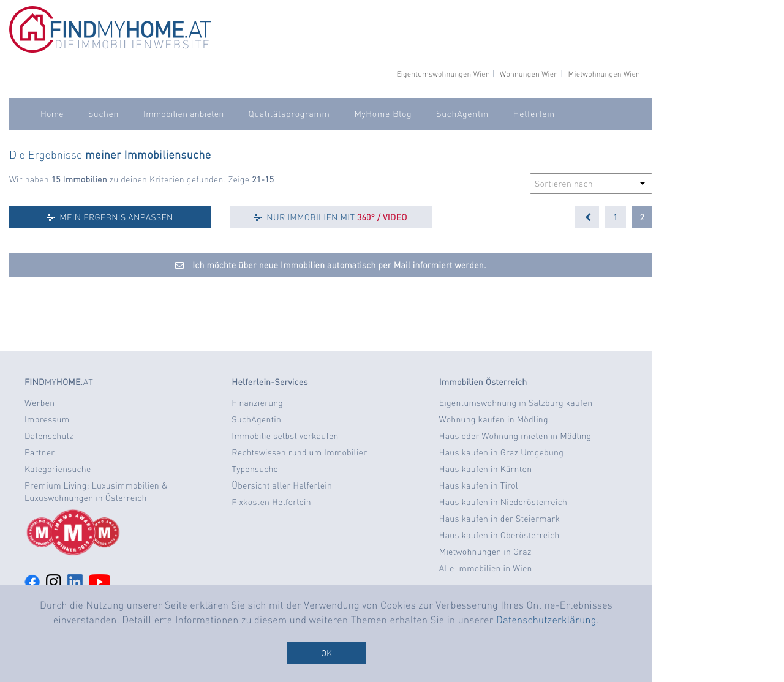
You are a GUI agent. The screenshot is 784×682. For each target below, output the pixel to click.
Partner (40, 452)
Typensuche (255, 469)
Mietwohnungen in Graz (485, 552)
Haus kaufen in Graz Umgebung (501, 452)
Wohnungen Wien (529, 74)
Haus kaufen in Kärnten (486, 469)
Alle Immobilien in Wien (486, 568)
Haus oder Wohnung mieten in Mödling (515, 436)
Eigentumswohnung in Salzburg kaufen (516, 403)
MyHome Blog (383, 114)
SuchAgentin (462, 114)
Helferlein (534, 114)
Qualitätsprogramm (289, 114)
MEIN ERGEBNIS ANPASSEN (110, 217)
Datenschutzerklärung (546, 619)
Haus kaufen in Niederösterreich (503, 502)
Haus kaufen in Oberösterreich (499, 535)
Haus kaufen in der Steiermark (499, 519)
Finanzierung (257, 403)
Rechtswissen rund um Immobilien (300, 452)
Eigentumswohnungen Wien (443, 74)
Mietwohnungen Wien (604, 74)
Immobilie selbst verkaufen (285, 436)
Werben (40, 403)
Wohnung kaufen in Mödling (494, 419)
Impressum (47, 419)
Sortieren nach (564, 184)
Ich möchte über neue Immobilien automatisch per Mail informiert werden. (331, 265)
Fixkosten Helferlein (271, 502)
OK (326, 653)
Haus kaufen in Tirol (479, 485)
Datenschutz (49, 436)
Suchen (104, 114)
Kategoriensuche (58, 469)
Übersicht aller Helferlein (282, 485)
